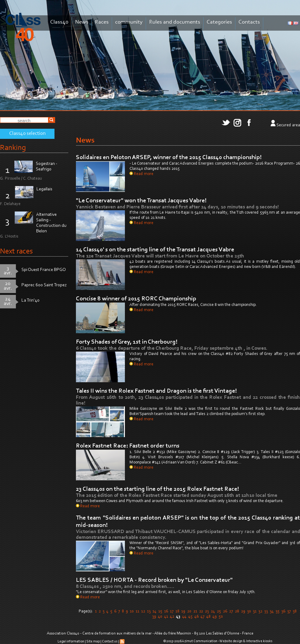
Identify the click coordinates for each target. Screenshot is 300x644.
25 (219, 612)
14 (154, 612)
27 (231, 612)
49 (215, 617)
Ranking (13, 148)
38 (295, 612)
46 (197, 617)
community (129, 22)
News (82, 22)
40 (160, 617)
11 (137, 612)
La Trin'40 (30, 301)
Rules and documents (175, 22)
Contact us (110, 642)
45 (190, 617)
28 (237, 612)
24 (213, 612)
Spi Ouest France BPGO (44, 270)
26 (225, 612)
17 (172, 612)
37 (289, 612)
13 (149, 612)
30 (249, 612)
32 (260, 612)
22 (201, 612)
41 (166, 617)
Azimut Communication (200, 641)
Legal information (71, 642)
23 (207, 612)
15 (160, 612)
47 (202, 617)
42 (172, 617)
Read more (141, 174)
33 (266, 612)
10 (132, 612)
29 (243, 612)
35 (277, 612)
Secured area (288, 125)
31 (255, 612)
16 (166, 612)
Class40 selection (27, 134)
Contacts (249, 22)
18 (177, 612)
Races (102, 22)
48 (208, 617)
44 (184, 617)
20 (189, 612)
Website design (231, 641)
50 (221, 617)
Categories (219, 22)
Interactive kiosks (259, 641)
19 (183, 612)
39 (154, 617)
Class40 (59, 22)
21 (195, 612)
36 (283, 612)
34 (272, 612)
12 (143, 612)
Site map (93, 642)
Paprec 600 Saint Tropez (44, 285)
